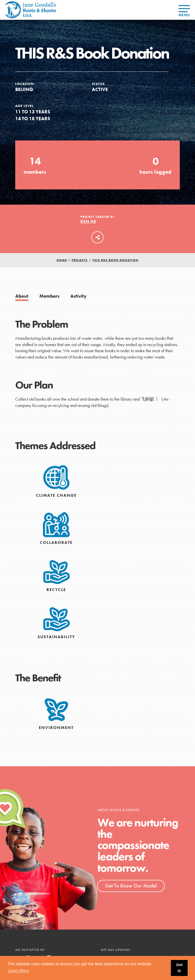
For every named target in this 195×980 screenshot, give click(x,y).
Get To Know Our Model (131, 886)
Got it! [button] (179, 968)
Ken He (88, 221)
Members (49, 296)
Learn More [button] (19, 971)
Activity (78, 296)
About (22, 296)
